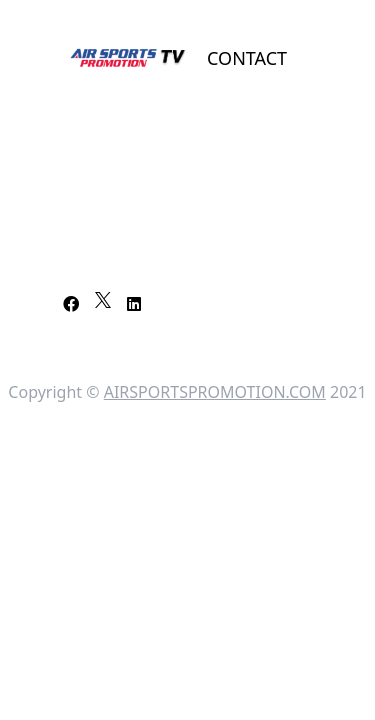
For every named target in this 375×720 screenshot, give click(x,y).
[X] (103, 300)
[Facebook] (71, 304)
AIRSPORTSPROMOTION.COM (215, 392)
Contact (247, 58)
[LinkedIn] (134, 304)
